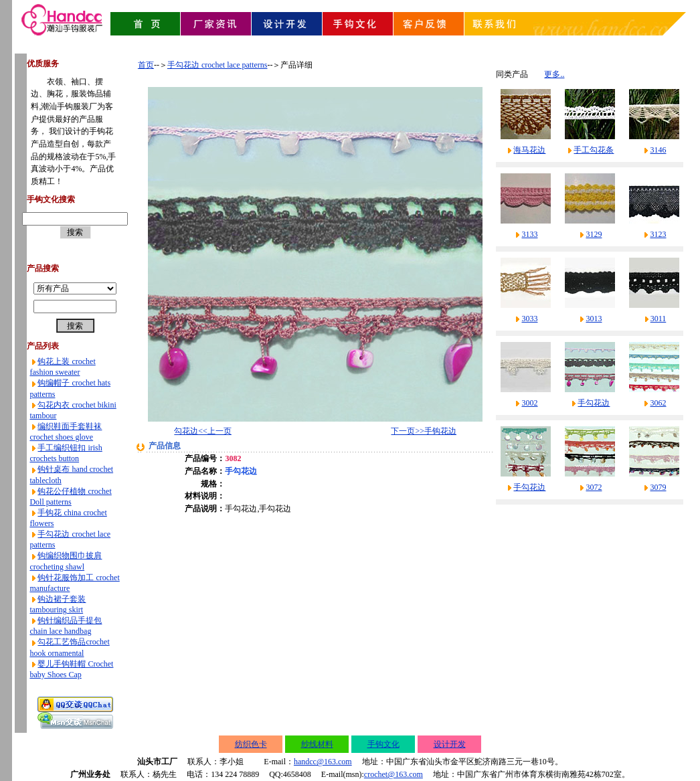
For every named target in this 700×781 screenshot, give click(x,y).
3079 (658, 487)
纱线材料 (317, 744)
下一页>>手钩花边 (424, 431)
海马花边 (529, 150)
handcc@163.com (323, 762)
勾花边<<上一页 (203, 431)
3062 (658, 403)
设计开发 (450, 744)
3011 (659, 319)
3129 (594, 234)
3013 (594, 319)
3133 (529, 234)
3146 (658, 150)
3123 (658, 234)
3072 (594, 487)
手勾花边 (594, 403)
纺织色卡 (251, 744)
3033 (529, 319)
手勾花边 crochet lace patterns (217, 65)
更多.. (554, 74)
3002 (529, 403)
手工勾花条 (594, 150)
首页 (146, 65)
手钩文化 (383, 744)
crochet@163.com (393, 774)
